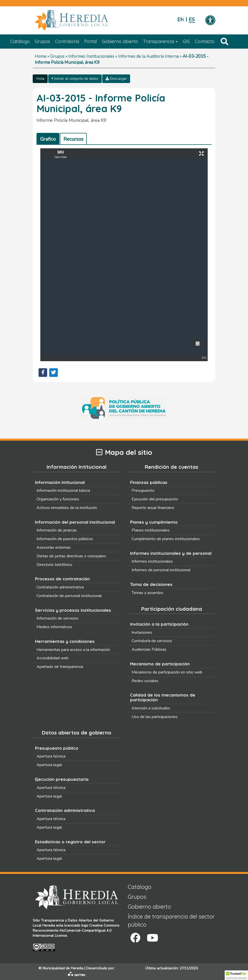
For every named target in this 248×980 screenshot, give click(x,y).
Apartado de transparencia (60, 667)
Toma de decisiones (151, 584)
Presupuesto (143, 491)
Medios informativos (54, 627)
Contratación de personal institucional (69, 596)
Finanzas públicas (149, 482)
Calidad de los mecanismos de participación (163, 697)
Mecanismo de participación (160, 664)
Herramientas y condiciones (65, 641)
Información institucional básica (63, 491)
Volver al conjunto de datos (75, 79)
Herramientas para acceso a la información (73, 650)
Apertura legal (49, 765)
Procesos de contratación (62, 579)
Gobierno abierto (120, 41)
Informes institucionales (152, 561)
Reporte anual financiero (153, 508)
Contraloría (67, 41)
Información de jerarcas (57, 530)
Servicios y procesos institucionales (73, 610)
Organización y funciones (58, 499)
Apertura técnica (51, 756)
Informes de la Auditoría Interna (148, 56)
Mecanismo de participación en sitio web (167, 672)
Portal (91, 41)
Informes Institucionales (91, 56)
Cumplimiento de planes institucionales (166, 539)
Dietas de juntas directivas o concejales (71, 556)
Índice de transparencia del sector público (171, 920)
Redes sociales (145, 681)
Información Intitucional (60, 482)
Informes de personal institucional (161, 570)
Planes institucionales (151, 530)
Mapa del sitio (124, 452)
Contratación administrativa (60, 587)
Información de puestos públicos (65, 539)
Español (192, 20)
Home (41, 56)
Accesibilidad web (52, 658)
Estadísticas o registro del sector (70, 842)
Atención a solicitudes (151, 708)
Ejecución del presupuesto (155, 499)
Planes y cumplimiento (154, 522)
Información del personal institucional (75, 522)
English (180, 20)
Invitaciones (142, 632)
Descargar (116, 79)
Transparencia (160, 41)
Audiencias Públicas (149, 649)
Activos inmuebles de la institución (67, 508)
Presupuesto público (57, 748)
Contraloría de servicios (152, 641)
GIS (186, 41)
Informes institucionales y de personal (171, 553)
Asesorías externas (54, 547)
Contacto (205, 41)
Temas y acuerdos (147, 593)
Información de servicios (57, 618)
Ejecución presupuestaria (62, 779)
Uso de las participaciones (155, 717)
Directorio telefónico (54, 565)
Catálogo (20, 41)
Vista (40, 79)
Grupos (42, 41)
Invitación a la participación (159, 624)
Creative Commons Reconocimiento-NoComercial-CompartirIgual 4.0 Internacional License (76, 931)
